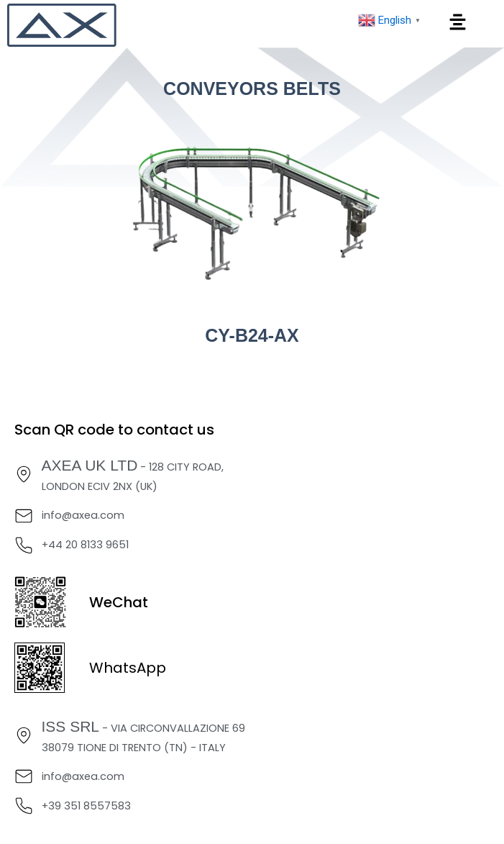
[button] (458, 23)
